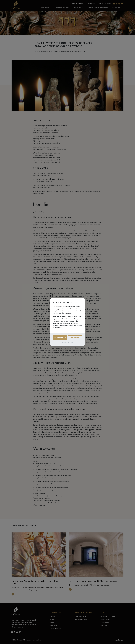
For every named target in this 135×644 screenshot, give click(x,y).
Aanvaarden (60, 338)
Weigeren (75, 338)
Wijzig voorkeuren (68, 342)
